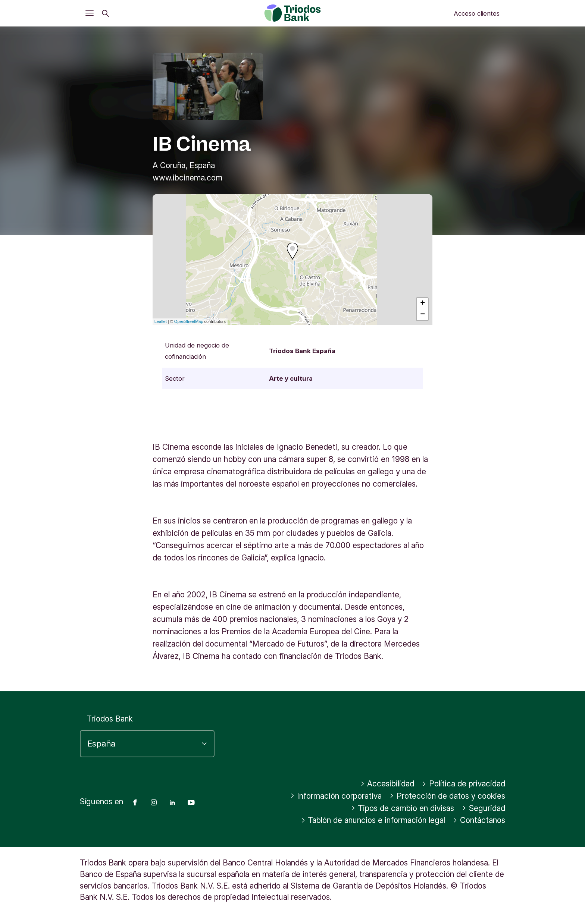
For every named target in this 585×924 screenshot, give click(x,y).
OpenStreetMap (189, 321)
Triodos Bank (110, 719)
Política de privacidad (464, 784)
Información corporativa (336, 796)
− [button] (423, 315)
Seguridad (484, 808)
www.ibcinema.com (187, 178)
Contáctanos (479, 820)
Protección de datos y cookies (447, 796)
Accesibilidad (387, 784)
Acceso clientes (477, 13)
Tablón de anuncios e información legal (373, 820)
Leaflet (161, 321)
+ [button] (423, 304)
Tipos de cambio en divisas (403, 808)
